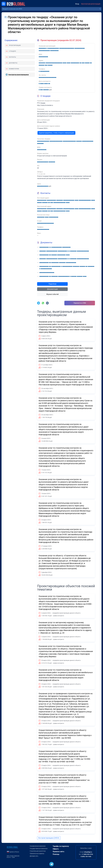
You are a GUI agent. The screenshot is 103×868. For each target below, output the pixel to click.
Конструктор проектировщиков (19, 75)
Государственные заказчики (39, 849)
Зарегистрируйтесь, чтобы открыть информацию (56, 133)
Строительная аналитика (38, 851)
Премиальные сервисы (37, 854)
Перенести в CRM (80, 303)
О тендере (12, 51)
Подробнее (52, 284)
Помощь (56, 854)
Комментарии (14, 69)
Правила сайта (58, 852)
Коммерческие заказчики (38, 846)
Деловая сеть (34, 856)
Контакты (12, 57)
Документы (13, 63)
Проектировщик (15, 45)
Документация (52, 289)
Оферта (56, 849)
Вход (77, 4)
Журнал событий (52, 294)
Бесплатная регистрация (91, 4)
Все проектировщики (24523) (49, 838)
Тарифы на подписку (61, 846)
